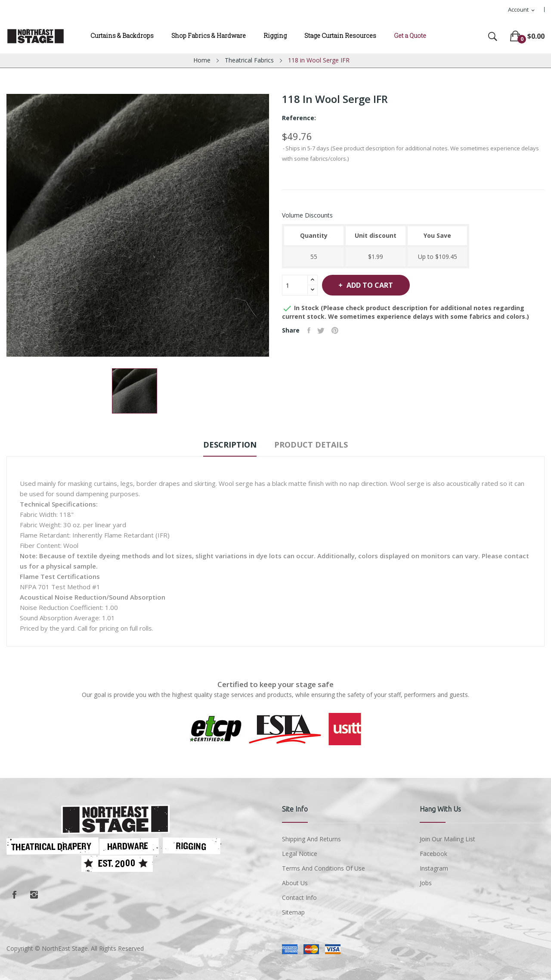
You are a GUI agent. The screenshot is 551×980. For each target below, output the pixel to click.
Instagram (34, 895)
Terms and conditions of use (323, 868)
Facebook (14, 895)
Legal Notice (300, 854)
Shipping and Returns (311, 839)
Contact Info (299, 898)
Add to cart (376, 285)
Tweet (323, 330)
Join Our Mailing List (447, 839)
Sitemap (293, 912)
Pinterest (339, 330)
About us (295, 883)
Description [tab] (225, 445)
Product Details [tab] (316, 445)
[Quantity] (295, 285)
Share (310, 330)
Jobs (426, 883)
